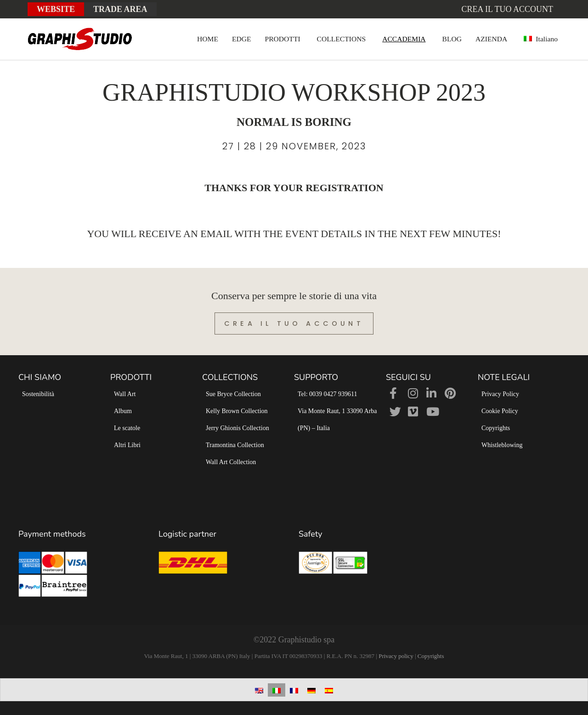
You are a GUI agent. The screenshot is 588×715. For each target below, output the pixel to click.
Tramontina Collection (235, 445)
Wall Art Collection (231, 462)
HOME (208, 39)
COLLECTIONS (342, 39)
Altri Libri (127, 445)
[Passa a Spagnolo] (329, 690)
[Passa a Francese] (294, 690)
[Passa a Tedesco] (311, 690)
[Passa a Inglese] (259, 690)
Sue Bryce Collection (233, 394)
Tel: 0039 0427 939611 (328, 394)
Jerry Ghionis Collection (237, 428)
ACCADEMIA (404, 39)
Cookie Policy (500, 411)
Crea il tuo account (507, 9)
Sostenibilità (38, 394)
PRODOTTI (283, 39)
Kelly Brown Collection (237, 411)
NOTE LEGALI (504, 377)
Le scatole (127, 428)
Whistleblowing (502, 445)
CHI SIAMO (40, 377)
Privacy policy (396, 656)
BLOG (452, 39)
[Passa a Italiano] (277, 690)
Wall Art (125, 394)
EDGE (242, 39)
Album (123, 411)
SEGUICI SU (408, 377)
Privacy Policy (500, 394)
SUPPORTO (316, 377)
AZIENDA (491, 39)
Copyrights (496, 428)
